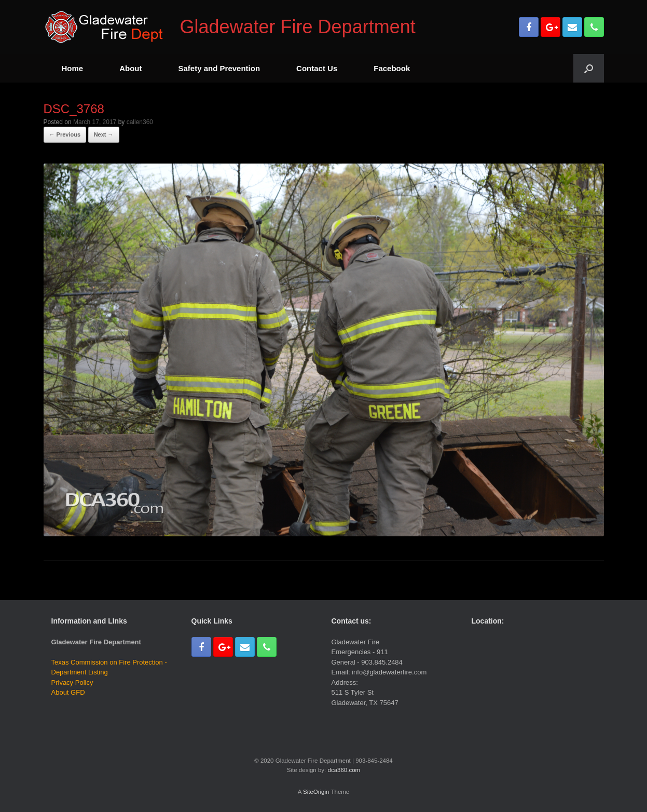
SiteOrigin (316, 792)
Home (73, 68)
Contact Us (317, 68)
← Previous (65, 134)
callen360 (140, 122)
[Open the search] (589, 68)
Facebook (392, 68)
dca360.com (344, 770)
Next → (104, 134)
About (130, 68)
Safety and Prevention (219, 68)
